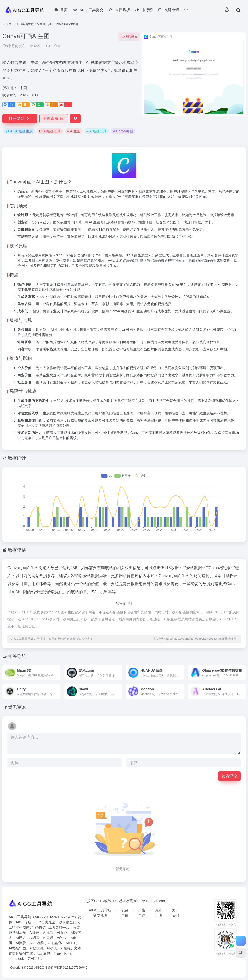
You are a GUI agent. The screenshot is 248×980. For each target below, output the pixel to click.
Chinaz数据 (219, 568)
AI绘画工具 (44, 24)
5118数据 (170, 568)
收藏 (129, 36)
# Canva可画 (123, 131)
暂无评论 (17, 707)
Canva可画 (20, 182)
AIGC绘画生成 (24, 24)
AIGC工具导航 (44, 968)
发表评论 (229, 776)
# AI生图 (74, 131)
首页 (8, 24)
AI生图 (43, 182)
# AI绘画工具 (97, 131)
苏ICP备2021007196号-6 (71, 968)
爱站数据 (194, 568)
